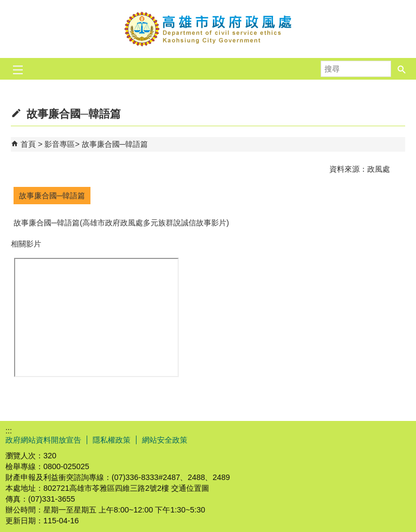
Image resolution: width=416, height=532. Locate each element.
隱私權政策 (112, 440)
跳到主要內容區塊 (6, 6)
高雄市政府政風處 (208, 29)
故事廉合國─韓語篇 (115, 144)
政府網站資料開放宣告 (43, 440)
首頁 (28, 144)
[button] (402, 66)
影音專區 (60, 144)
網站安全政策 (165, 440)
